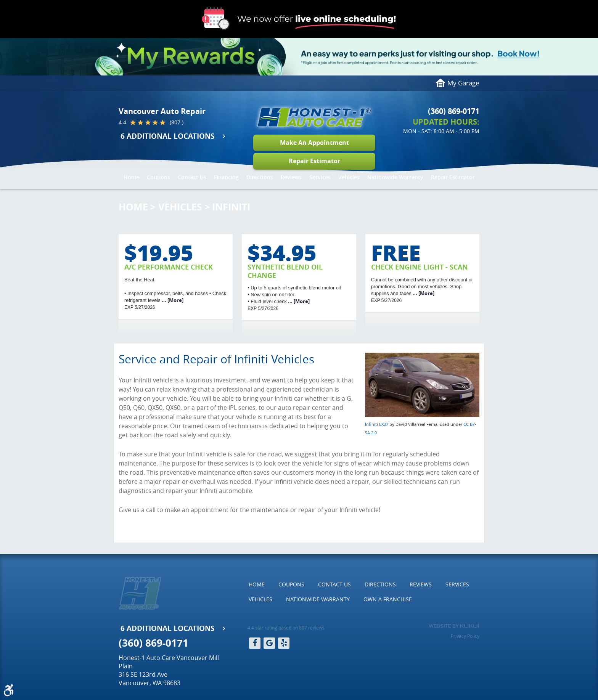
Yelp (284, 643)
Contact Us (192, 177)
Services (320, 177)
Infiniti (231, 207)
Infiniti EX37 (377, 424)
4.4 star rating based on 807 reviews (286, 628)
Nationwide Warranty (395, 177)
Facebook (255, 643)
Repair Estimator (314, 161)
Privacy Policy (465, 636)
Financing (226, 177)
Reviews (291, 177)
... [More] (172, 300)
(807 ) (177, 122)
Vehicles (349, 177)
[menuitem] (131, 177)
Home (131, 177)
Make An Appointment (314, 143)
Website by (454, 626)
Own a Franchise (388, 599)
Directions (260, 177)
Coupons (158, 177)
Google (269, 643)
